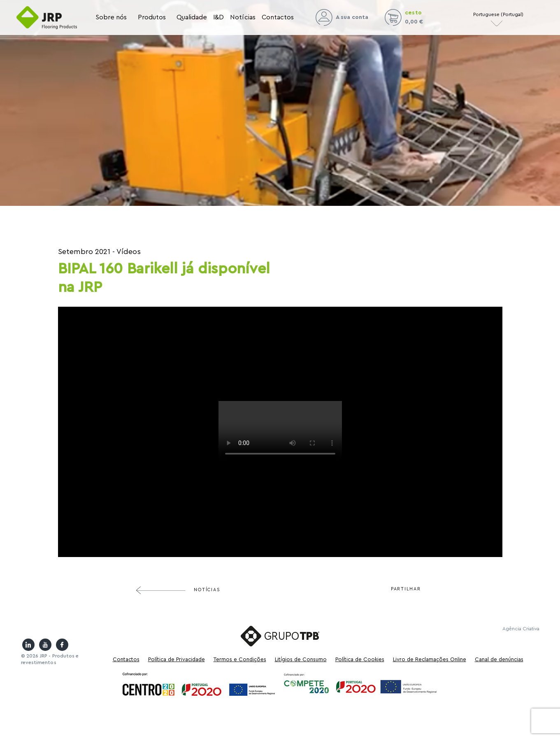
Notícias (243, 17)
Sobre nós (111, 17)
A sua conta (342, 17)
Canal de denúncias (499, 659)
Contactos (278, 17)
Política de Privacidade (177, 659)
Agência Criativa (521, 629)
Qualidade (192, 17)
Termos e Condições (240, 659)
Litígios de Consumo (301, 659)
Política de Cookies (360, 659)
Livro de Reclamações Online (430, 659)
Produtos (152, 17)
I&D (218, 17)
